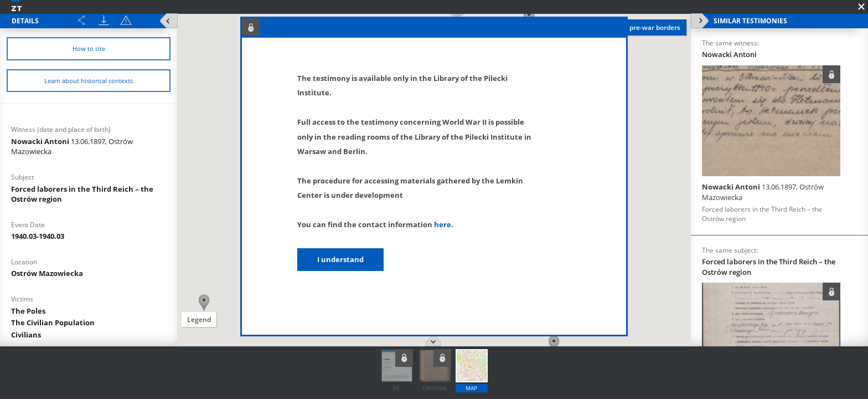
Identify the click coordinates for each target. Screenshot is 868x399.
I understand (340, 259)
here (443, 224)
